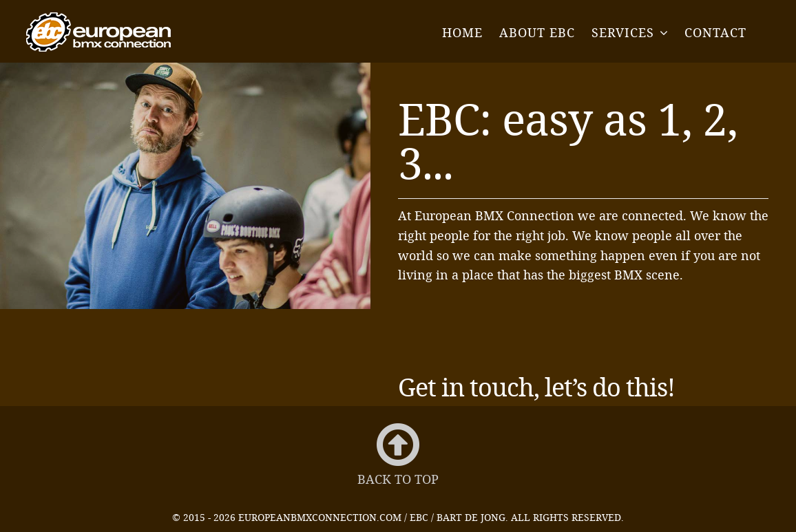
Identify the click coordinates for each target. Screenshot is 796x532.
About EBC (537, 32)
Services (623, 32)
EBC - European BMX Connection (99, 32)
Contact (715, 32)
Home (462, 32)
